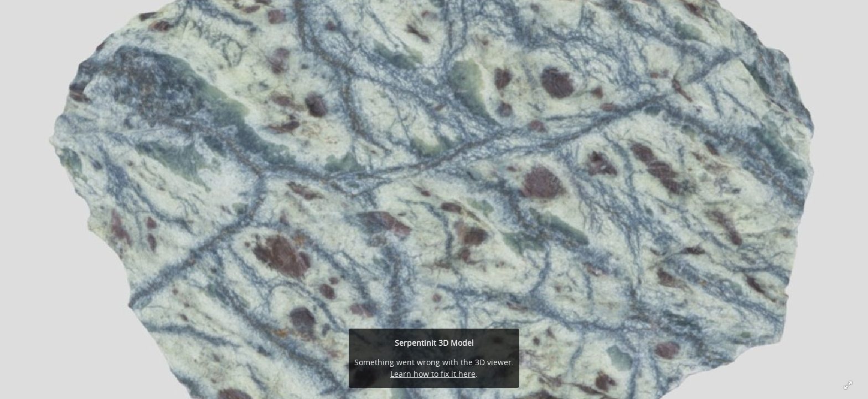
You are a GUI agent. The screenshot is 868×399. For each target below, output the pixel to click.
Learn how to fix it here (433, 374)
